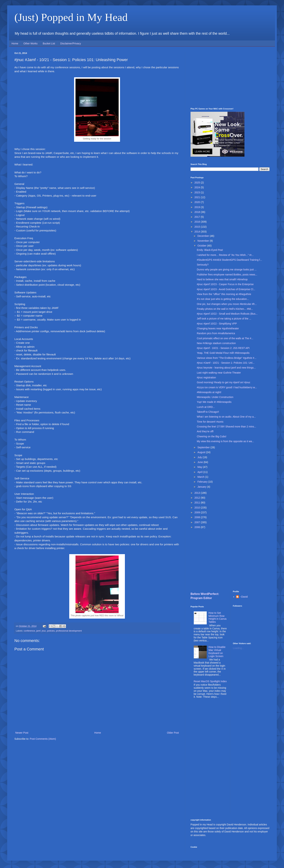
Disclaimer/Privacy (71, 43)
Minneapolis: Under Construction (215, 397)
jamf (38, 631)
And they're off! (205, 431)
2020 (198, 202)
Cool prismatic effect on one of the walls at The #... (225, 338)
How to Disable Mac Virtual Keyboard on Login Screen (217, 651)
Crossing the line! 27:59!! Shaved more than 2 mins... (226, 427)
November (203, 241)
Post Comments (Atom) (43, 739)
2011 (198, 503)
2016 (198, 222)
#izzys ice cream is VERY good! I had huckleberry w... (227, 387)
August (202, 452)
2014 (198, 232)
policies (51, 631)
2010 (198, 508)
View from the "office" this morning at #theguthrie (224, 294)
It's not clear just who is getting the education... (223, 299)
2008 (198, 517)
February (203, 482)
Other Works (30, 43)
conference (29, 631)
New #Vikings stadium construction (216, 343)
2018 (198, 212)
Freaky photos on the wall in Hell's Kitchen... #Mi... (225, 309)
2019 (198, 207)
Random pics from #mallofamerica (216, 333)
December (203, 236)
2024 (198, 187)
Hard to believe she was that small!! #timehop (222, 279)
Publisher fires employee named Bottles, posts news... (227, 275)
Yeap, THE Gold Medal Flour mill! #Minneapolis (223, 353)
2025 (198, 183)
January (202, 487)
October (202, 246)
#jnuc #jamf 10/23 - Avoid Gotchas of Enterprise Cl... (226, 289)
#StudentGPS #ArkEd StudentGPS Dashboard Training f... (229, 260)
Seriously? (203, 265)
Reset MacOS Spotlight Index (210, 681)
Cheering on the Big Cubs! (212, 436)
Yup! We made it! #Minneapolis (214, 402)
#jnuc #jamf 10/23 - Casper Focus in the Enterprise (225, 284)
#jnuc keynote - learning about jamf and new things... (226, 368)
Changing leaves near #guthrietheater (218, 328)
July (200, 457)
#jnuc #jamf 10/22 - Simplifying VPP (217, 324)
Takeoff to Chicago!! (208, 412)
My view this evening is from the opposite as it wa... (225, 441)
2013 (198, 493)
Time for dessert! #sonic (210, 422)
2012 (198, 498)
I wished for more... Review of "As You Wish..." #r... (225, 255)
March (201, 477)
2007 (198, 522)
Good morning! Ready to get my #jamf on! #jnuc (224, 382)
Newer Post (22, 733)
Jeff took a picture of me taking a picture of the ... (224, 319)
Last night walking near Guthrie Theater (219, 373)
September (204, 447)
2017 (198, 217)
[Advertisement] (230, 77)
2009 (198, 512)
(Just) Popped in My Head (71, 17)
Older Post (173, 733)
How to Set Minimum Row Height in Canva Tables (217, 617)
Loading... (239, 648)
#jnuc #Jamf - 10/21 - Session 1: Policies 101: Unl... (226, 363)
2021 (198, 197)
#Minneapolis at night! (209, 392)
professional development (69, 631)
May (200, 467)
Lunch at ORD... (206, 407)
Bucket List (49, 43)
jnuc (44, 631)
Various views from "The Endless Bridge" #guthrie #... (227, 358)
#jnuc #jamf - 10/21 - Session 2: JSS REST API (223, 348)
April (200, 472)
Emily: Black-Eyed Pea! (210, 250)
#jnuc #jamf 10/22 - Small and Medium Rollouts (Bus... (227, 314)
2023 (198, 192)
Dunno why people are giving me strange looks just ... (227, 270)
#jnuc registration (206, 377)
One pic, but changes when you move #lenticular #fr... (227, 304)
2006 (198, 527)
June (200, 462)
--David (244, 597)
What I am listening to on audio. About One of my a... (226, 417)
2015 (198, 227)
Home (15, 43)
